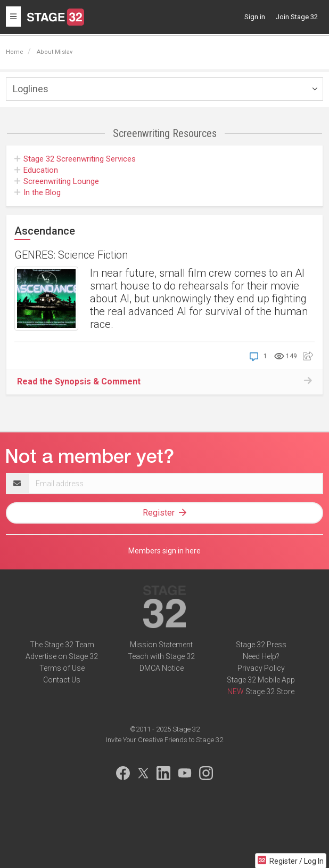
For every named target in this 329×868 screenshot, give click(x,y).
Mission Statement (161, 645)
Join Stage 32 (297, 17)
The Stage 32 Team (62, 645)
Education (36, 170)
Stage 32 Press (261, 645)
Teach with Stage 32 (161, 656)
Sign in (255, 17)
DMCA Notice (162, 668)
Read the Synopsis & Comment (79, 381)
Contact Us (62, 680)
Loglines (31, 89)
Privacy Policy (261, 668)
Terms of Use (62, 668)
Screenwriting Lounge (57, 181)
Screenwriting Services (75, 159)
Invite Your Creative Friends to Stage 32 (164, 740)
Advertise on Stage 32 (62, 656)
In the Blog (38, 192)
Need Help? (261, 656)
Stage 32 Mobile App (261, 680)
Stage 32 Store (270, 692)
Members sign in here (164, 551)
